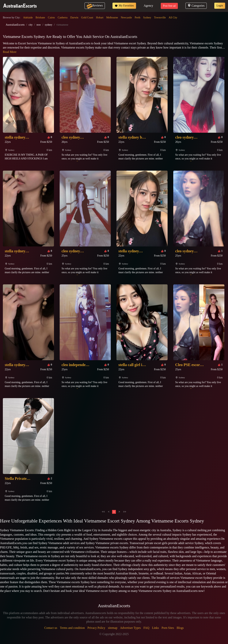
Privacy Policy (96, 628)
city (30, 25)
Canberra (63, 18)
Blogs (180, 628)
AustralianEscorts (15, 25)
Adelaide (28, 18)
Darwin (74, 18)
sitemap (113, 628)
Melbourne (112, 18)
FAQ (146, 628)
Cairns (51, 18)
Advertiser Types (130, 628)
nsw (39, 25)
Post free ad (169, 6)
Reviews (95, 5)
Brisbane (40, 18)
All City (173, 18)
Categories (196, 6)
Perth (138, 18)
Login (220, 6)
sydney (49, 25)
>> (125, 512)
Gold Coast (87, 18)
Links (155, 628)
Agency (148, 6)
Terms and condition (72, 628)
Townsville (160, 18)
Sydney (147, 18)
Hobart (100, 18)
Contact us (51, 628)
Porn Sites (168, 628)
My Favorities (124, 6)
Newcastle (126, 18)
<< (103, 512)
